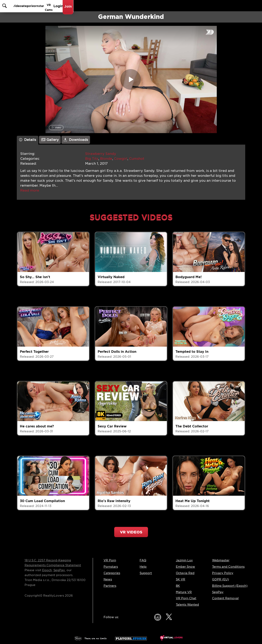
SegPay (59, 570)
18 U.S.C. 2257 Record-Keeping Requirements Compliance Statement (53, 563)
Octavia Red (185, 573)
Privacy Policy (223, 573)
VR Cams (203, 6)
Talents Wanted (187, 605)
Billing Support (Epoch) (230, 586)
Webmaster (221, 560)
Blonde (106, 159)
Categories (158, 6)
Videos (137, 6)
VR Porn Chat (186, 598)
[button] (30, 190)
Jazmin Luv (184, 560)
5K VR (181, 579)
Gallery (50, 140)
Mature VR (184, 592)
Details (28, 140)
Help (143, 567)
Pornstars (181, 6)
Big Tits (92, 159)
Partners (110, 586)
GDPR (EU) (220, 579)
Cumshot (137, 159)
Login (221, 6)
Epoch (47, 570)
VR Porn (110, 560)
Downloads (76, 140)
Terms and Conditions (228, 567)
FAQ (143, 560)
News (108, 579)
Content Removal (225, 598)
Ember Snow (185, 567)
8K (178, 586)
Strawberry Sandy (101, 154)
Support (146, 573)
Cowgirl (121, 159)
